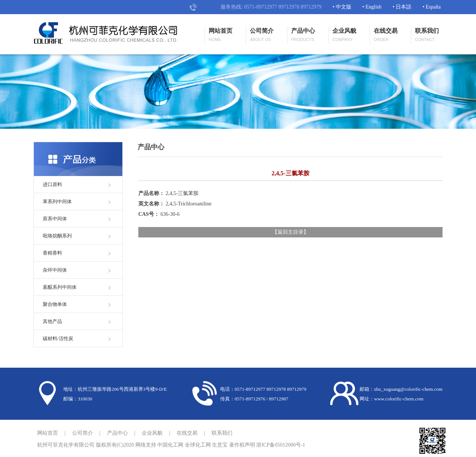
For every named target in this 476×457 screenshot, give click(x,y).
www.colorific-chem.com (399, 399)
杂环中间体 (55, 270)
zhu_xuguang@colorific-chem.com (408, 389)
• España (432, 7)
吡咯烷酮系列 (57, 236)
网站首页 (221, 35)
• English (372, 7)
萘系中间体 (55, 219)
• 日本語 (402, 7)
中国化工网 (170, 445)
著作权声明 (242, 445)
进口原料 (52, 184)
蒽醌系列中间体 (60, 287)
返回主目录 (290, 232)
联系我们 (427, 35)
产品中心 (303, 35)
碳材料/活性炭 (58, 338)
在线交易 (386, 35)
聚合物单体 (55, 304)
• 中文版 (342, 7)
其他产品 (52, 321)
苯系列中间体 (57, 202)
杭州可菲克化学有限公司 (66, 445)
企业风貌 (344, 35)
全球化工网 (198, 445)
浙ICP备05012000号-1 (281, 445)
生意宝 (220, 445)
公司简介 (262, 35)
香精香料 (52, 253)
